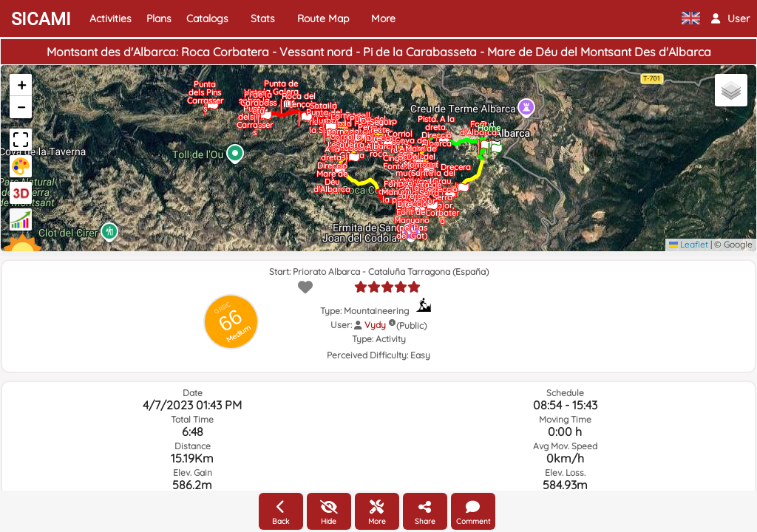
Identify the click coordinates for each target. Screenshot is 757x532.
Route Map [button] (323, 18)
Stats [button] (263, 18)
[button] (730, 18)
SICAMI (41, 19)
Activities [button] (111, 18)
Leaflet (689, 244)
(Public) (411, 325)
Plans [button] (159, 18)
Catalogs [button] (207, 18)
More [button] (383, 18)
